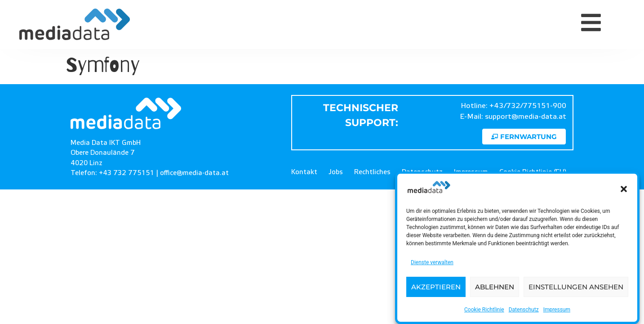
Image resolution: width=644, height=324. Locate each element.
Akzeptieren (436, 287)
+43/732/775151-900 (528, 106)
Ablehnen (495, 287)
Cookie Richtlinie (484, 310)
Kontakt (304, 172)
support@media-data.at (526, 117)
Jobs (336, 172)
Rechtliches (372, 172)
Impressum (557, 310)
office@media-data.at (194, 173)
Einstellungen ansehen (576, 287)
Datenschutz (524, 310)
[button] (624, 189)
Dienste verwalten (432, 262)
